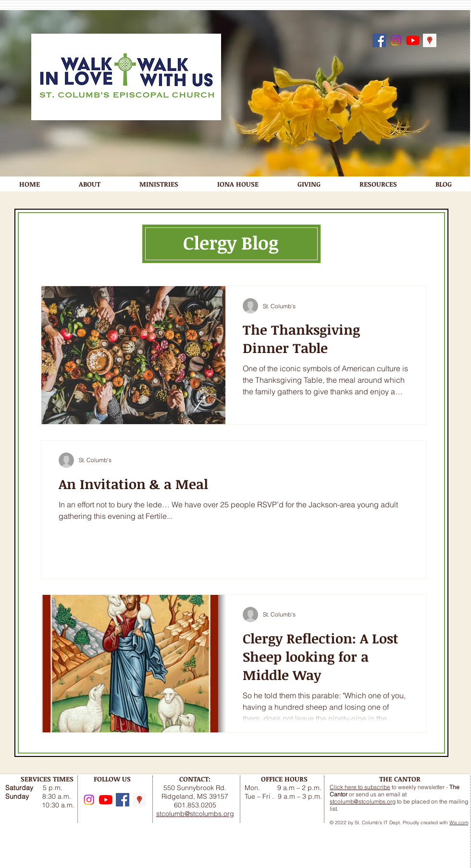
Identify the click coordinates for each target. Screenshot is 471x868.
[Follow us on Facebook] (379, 40)
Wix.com (459, 823)
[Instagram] (396, 40)
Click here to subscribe (360, 787)
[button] (89, 184)
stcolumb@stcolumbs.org (363, 801)
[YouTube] (413, 40)
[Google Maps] (430, 40)
